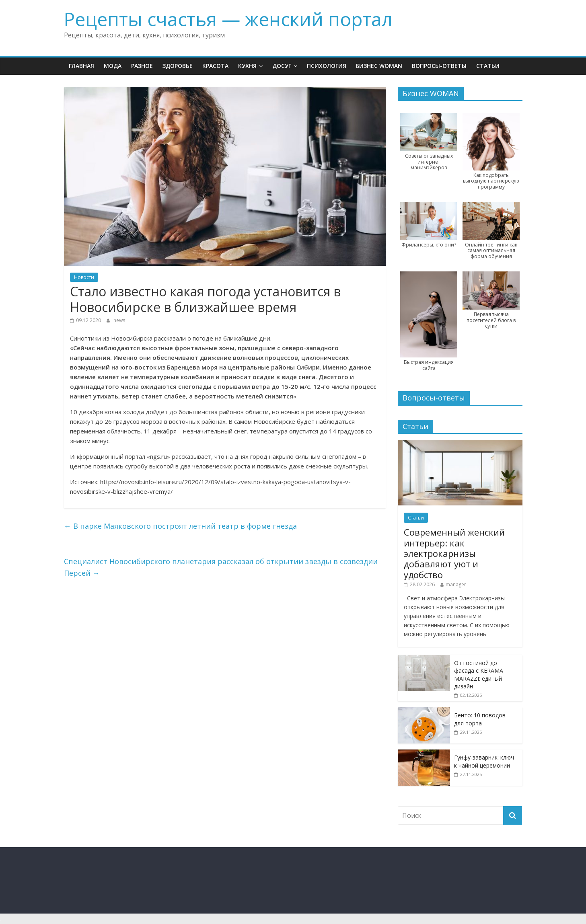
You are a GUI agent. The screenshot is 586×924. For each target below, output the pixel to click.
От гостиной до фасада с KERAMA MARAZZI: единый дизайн (479, 675)
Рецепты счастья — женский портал (228, 19)
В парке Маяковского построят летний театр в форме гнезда (180, 526)
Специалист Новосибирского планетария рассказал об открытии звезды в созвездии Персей (221, 567)
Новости (84, 277)
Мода (113, 66)
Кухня (247, 66)
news (119, 320)
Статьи (488, 66)
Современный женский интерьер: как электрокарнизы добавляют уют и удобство (454, 553)
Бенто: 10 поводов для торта (480, 719)
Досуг (282, 66)
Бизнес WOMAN (379, 66)
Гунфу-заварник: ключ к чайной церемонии (484, 761)
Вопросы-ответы (439, 66)
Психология (327, 66)
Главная (81, 66)
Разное (142, 66)
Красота (215, 66)
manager (456, 584)
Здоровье (178, 66)
